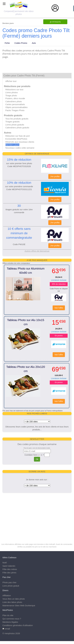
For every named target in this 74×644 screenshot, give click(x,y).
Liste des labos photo (12, 602)
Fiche (7, 43)
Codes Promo (21, 43)
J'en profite (55, 176)
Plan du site (8, 615)
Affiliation (7, 595)
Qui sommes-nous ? (12, 619)
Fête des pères (9, 573)
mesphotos (10, 633)
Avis (34, 43)
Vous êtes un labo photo (14, 599)
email (7, 629)
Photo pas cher (9, 582)
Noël (5, 563)
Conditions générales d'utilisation (18, 625)
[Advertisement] (37, 515)
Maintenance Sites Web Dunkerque (19, 605)
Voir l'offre (59, 308)
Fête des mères (10, 569)
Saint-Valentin (9, 566)
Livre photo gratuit (11, 586)
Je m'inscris (55, 22)
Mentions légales (10, 622)
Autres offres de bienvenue (37, 251)
